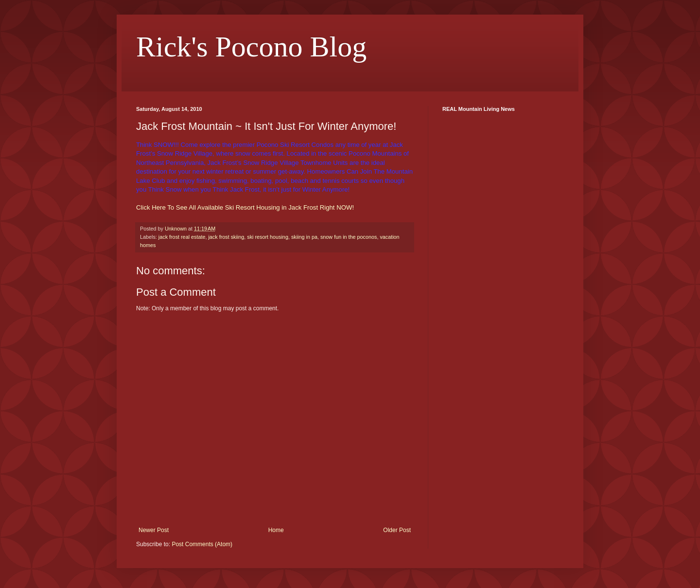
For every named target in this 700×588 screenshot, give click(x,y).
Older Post (397, 530)
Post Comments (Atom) (202, 544)
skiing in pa (304, 237)
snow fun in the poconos (349, 237)
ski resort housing (268, 237)
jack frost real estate (182, 237)
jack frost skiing (226, 237)
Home (276, 530)
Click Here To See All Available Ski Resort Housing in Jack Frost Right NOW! (245, 207)
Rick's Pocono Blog (251, 47)
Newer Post (154, 530)
